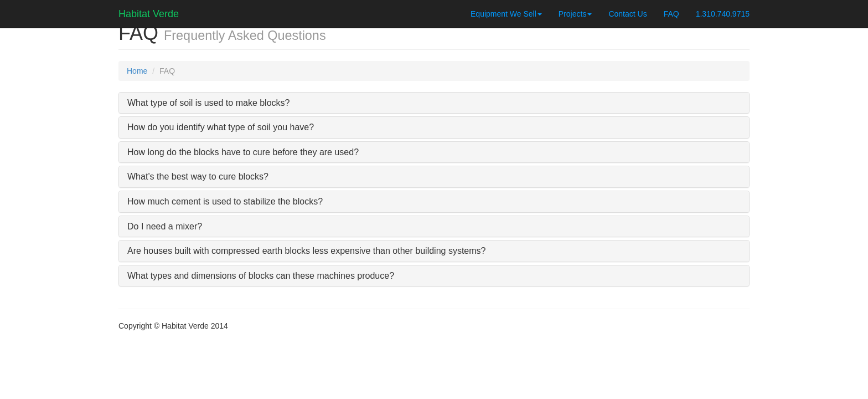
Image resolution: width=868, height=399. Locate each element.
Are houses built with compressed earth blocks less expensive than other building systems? (306, 251)
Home (137, 71)
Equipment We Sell (506, 14)
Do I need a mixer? (165, 226)
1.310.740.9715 (723, 14)
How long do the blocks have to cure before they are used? (243, 152)
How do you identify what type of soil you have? (221, 127)
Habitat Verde (149, 12)
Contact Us (627, 14)
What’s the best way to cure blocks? (198, 177)
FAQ (671, 14)
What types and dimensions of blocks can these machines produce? (261, 276)
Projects (575, 14)
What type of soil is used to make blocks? (208, 103)
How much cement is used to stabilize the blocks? (225, 201)
